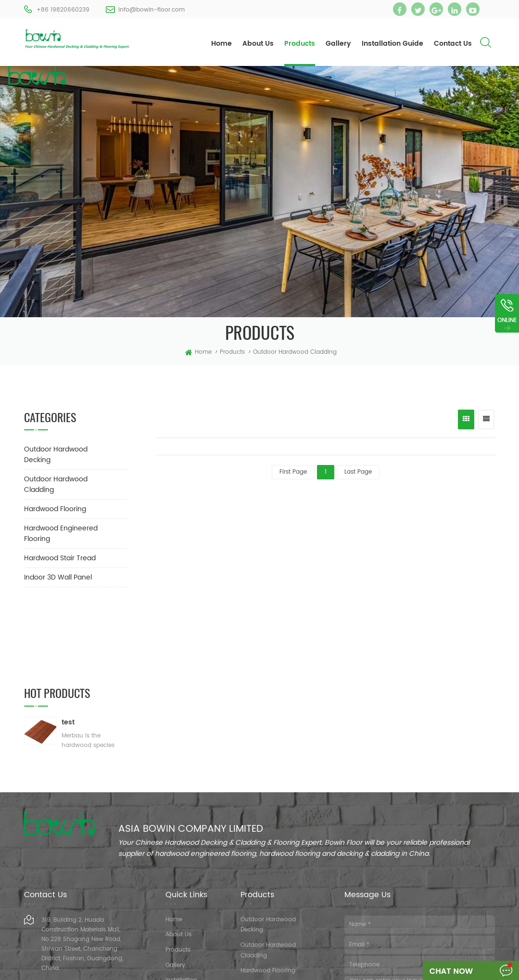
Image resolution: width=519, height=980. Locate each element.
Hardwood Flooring (55, 509)
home (198, 352)
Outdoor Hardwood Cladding (295, 352)
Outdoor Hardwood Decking (56, 455)
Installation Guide (392, 44)
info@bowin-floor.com (152, 10)
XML (332, 970)
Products (300, 44)
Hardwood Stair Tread (60, 558)
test (68, 640)
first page (293, 472)
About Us (258, 44)
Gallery (338, 44)
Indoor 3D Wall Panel (58, 577)
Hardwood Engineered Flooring (61, 534)
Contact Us (453, 44)
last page (358, 472)
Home (222, 44)
